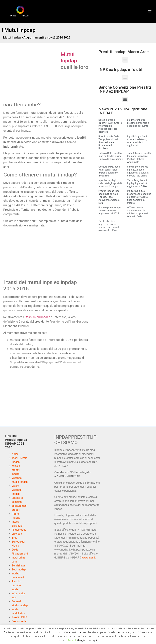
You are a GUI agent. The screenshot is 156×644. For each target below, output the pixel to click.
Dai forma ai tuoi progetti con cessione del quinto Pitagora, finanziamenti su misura (139, 197)
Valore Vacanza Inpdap (17, 490)
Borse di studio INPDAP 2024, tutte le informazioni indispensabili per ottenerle (110, 126)
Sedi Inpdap (19, 570)
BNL (14, 538)
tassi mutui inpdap (38, 317)
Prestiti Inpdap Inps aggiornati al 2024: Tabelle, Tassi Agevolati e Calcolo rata (109, 197)
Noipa (15, 454)
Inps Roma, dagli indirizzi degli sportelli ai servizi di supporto (110, 183)
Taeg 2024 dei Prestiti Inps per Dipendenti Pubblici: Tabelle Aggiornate (139, 158)
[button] (149, 12)
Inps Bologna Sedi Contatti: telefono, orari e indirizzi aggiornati (137, 141)
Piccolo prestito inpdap (16, 585)
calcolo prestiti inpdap (16, 470)
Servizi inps (19, 566)
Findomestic (19, 530)
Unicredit (17, 534)
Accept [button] (72, 640)
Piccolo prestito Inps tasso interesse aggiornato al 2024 (110, 211)
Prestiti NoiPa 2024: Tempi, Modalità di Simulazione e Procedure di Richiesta (109, 142)
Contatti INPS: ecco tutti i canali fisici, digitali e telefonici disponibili (109, 171)
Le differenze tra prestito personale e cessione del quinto (138, 123)
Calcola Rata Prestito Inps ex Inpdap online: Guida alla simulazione (111, 156)
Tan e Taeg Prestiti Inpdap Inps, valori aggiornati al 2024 (137, 183)
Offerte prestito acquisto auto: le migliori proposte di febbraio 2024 (138, 212)
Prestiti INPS (19, 617)
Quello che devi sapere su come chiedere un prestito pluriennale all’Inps (109, 226)
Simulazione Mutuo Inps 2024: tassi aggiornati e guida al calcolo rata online (138, 171)
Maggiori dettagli (87, 640)
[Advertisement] (31, 76)
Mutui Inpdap (69, 57)
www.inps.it (89, 558)
